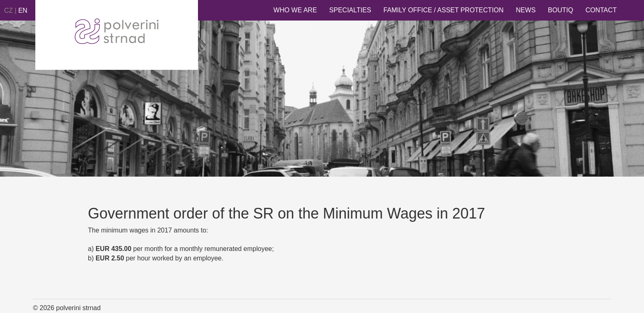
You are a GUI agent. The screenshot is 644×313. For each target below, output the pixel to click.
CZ (8, 10)
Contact (601, 10)
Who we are (295, 10)
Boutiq (560, 10)
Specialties (350, 10)
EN (23, 10)
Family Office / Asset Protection (444, 10)
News (526, 10)
